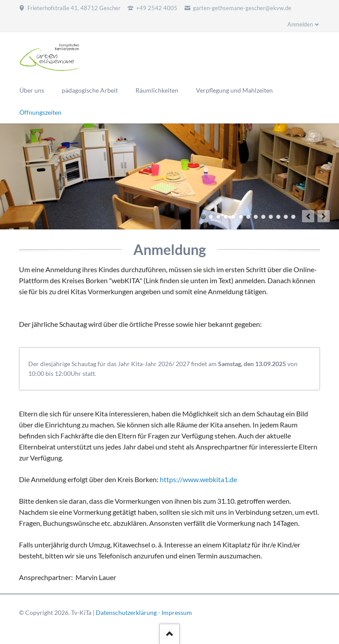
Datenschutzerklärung (126, 612)
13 (293, 217)
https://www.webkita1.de (198, 479)
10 (271, 217)
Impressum (177, 612)
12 (286, 217)
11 (278, 217)
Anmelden (300, 24)
